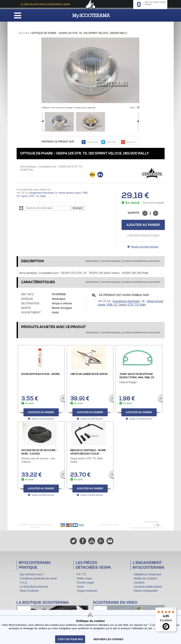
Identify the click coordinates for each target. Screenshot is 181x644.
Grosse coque (85, 583)
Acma (80, 587)
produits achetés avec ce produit (141, 261)
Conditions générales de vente (38, 578)
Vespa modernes (87, 591)
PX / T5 (82, 574)
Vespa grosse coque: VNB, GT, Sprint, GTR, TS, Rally (130, 303)
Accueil (24, 33)
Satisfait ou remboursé (148, 574)
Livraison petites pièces (148, 587)
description (92, 261)
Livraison (139, 583)
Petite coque (85, 578)
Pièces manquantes (146, 591)
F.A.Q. (24, 583)
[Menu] (174, 610)
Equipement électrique (42, 193)
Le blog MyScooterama (34, 587)
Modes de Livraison (146, 578)
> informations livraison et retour (143, 235)
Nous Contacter (29, 591)
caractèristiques (111, 261)
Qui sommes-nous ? (32, 574)
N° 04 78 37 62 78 (143, 525)
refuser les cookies (108, 639)
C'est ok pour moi (70, 639)
